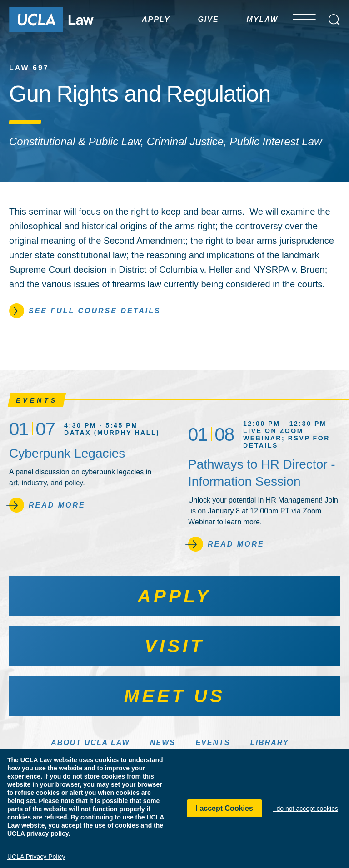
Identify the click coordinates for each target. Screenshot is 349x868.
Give (183, 19)
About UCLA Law (90, 742)
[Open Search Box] (334, 20)
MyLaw (237, 19)
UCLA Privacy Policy (36, 857)
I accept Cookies (224, 808)
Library (270, 742)
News (163, 742)
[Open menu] (299, 20)
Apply (130, 19)
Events (213, 742)
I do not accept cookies (306, 809)
